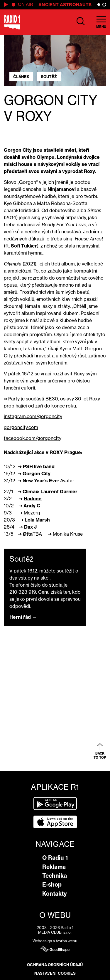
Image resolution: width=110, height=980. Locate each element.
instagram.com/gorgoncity (33, 416)
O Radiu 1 (55, 858)
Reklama (54, 867)
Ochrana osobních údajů (55, 965)
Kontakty (55, 894)
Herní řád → (23, 617)
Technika (55, 876)
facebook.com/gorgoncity (33, 438)
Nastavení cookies (55, 973)
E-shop (52, 885)
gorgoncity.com (21, 427)
